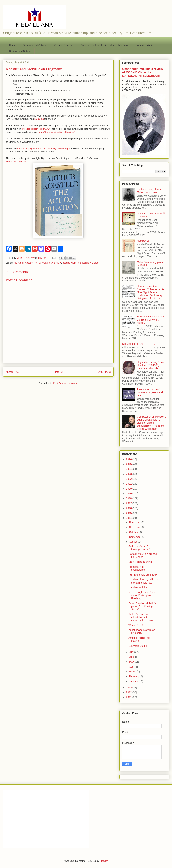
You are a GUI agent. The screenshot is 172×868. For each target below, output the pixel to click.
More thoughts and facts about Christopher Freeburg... (142, 595)
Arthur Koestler (26, 263)
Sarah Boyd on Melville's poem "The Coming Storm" (142, 606)
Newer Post (13, 372)
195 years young (138, 646)
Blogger (104, 861)
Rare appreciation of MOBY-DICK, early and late (150, 392)
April (132, 667)
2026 (129, 459)
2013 (129, 687)
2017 (129, 503)
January (134, 681)
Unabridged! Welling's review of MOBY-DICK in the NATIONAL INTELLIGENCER (143, 72)
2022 (129, 479)
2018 (129, 498)
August (133, 542)
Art (15, 263)
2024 (129, 469)
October (134, 532)
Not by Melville (42, 263)
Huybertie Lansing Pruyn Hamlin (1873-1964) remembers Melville (151, 365)
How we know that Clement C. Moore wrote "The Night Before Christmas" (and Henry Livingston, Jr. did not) (151, 292)
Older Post (104, 372)
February (134, 676)
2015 (129, 513)
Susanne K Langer (90, 263)
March (133, 672)
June (132, 657)
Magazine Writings (146, 45)
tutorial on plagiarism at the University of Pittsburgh (43, 148)
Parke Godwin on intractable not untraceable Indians (141, 617)
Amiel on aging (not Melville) (139, 639)
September (135, 537)
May (132, 662)
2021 (129, 484)
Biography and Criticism (35, 45)
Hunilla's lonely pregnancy (143, 575)
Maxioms (39, 119)
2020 (129, 489)
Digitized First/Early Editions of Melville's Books (105, 45)
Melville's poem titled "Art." (36, 129)
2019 (129, 494)
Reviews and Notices (20, 51)
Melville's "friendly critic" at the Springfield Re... (143, 581)
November (135, 527)
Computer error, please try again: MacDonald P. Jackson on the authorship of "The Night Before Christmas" (152, 423)
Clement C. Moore (64, 45)
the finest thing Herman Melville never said (150, 191)
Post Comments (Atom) (65, 383)
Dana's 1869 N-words (140, 562)
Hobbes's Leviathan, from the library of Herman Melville (151, 320)
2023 (129, 474)
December (135, 522)
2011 (129, 697)
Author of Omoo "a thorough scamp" (139, 548)
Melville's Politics (138, 587)
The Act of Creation (16, 161)
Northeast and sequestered (137, 568)
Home (12, 45)
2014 (129, 518)
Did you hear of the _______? (139, 344)
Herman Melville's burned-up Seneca (143, 555)
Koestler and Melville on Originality (142, 631)
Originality (56, 263)
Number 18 (143, 241)
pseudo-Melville (71, 263)
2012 (129, 692)
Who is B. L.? (136, 625)
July (132, 652)
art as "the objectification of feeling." (56, 132)
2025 (129, 464)
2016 (129, 508)
